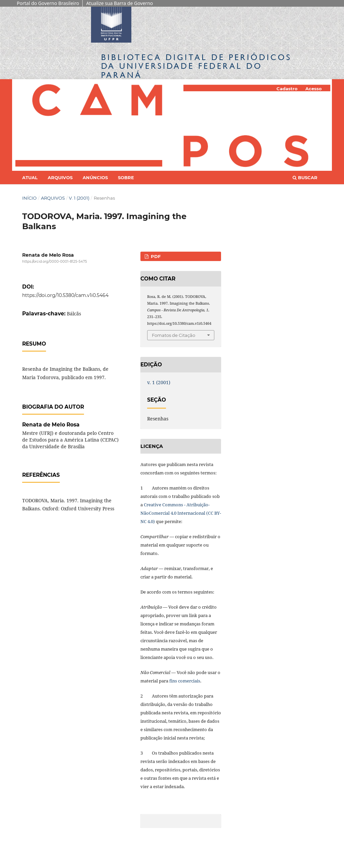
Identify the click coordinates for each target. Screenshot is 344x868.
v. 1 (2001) (79, 198)
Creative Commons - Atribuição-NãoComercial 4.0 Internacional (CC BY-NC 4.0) (181, 513)
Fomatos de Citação (174, 335)
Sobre (126, 177)
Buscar (305, 177)
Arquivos (60, 177)
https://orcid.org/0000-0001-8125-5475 (55, 262)
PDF (155, 256)
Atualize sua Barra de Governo (119, 3)
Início (29, 198)
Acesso (314, 89)
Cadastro (287, 89)
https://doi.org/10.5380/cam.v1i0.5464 (65, 295)
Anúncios (95, 177)
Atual (30, 177)
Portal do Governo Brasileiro (48, 3)
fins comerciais (185, 681)
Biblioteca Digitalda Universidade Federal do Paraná (196, 66)
